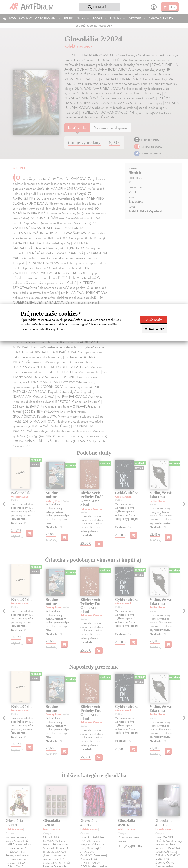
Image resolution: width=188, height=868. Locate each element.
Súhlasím (154, 320)
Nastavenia (155, 329)
